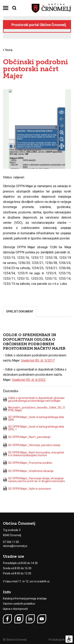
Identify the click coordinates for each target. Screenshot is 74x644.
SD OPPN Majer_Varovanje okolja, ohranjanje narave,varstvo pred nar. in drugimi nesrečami (34, 480)
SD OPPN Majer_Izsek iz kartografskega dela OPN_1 (33, 428)
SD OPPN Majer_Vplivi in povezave (27, 489)
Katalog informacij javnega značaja (25, 598)
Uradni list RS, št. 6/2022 (29, 380)
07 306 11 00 (11, 542)
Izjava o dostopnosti (15, 609)
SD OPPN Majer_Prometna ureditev (28, 463)
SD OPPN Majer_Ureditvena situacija (28, 471)
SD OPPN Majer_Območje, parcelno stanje (32, 445)
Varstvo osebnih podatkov (19, 604)
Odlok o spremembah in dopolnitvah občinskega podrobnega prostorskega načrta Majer (34, 399)
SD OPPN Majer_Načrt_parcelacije (27, 437)
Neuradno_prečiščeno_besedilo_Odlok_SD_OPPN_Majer (34, 409)
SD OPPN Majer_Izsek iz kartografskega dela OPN (33, 418)
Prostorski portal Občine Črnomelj (39, 25)
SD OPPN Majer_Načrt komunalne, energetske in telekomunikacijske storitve (33, 454)
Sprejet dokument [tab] (20, 311)
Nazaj (8, 50)
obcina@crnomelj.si (15, 546)
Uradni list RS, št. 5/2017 (38, 360)
